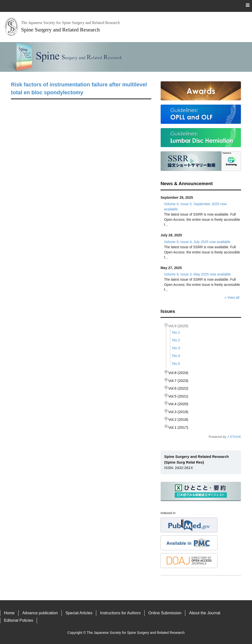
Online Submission (165, 613)
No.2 (176, 340)
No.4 (176, 356)
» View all (232, 297)
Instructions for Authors (120, 613)
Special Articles (79, 613)
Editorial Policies (18, 620)
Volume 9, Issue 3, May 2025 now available (197, 274)
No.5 (176, 363)
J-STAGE (234, 437)
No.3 (176, 348)
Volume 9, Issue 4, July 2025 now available (197, 242)
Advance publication (40, 613)
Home (9, 613)
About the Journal (205, 613)
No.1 (176, 332)
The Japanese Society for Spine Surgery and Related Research (136, 633)
